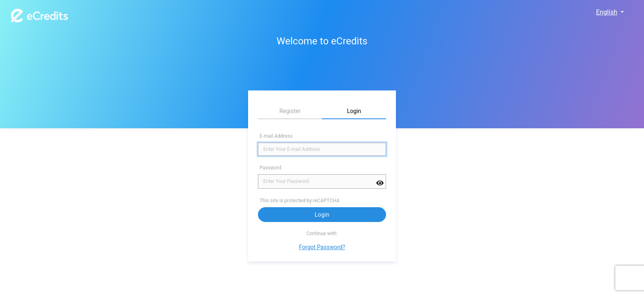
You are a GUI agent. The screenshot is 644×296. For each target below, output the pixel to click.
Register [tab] (290, 111)
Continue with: (322, 234)
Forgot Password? (322, 247)
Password (270, 168)
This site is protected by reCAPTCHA (300, 201)
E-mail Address (276, 136)
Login (322, 215)
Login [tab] (354, 111)
